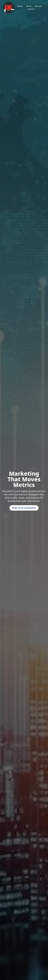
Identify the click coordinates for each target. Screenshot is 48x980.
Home (20, 6)
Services (38, 6)
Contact (31, 9)
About (29, 6)
